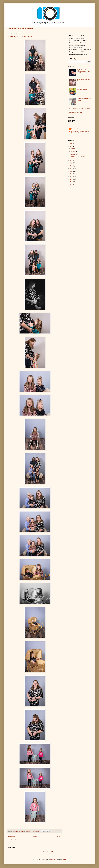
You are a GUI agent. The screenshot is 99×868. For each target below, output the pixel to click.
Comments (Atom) (20, 840)
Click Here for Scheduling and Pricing (20, 28)
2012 (71, 185)
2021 (71, 160)
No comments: (35, 831)
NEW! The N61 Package (76, 112)
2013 (71, 182)
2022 (71, 146)
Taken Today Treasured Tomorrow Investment (83, 80)
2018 (71, 168)
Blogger (64, 859)
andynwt (52, 859)
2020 (71, 163)
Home (35, 837)
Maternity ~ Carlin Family (20, 36)
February (74, 154)
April (73, 149)
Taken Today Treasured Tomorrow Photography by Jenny (80, 132)
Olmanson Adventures (77, 129)
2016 (71, 174)
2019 (71, 166)
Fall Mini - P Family (83, 89)
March (73, 151)
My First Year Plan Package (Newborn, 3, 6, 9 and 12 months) (84, 71)
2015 (71, 177)
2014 (71, 179)
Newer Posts (11, 837)
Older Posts (58, 837)
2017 (71, 171)
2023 (71, 144)
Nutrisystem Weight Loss (49, 852)
